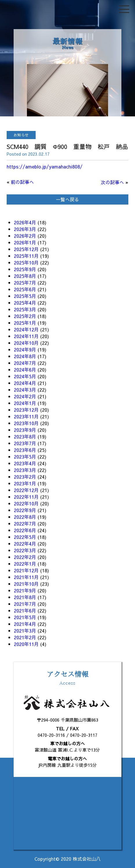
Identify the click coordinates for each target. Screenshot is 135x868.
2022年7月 (25, 523)
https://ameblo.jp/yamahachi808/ (45, 166)
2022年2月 (25, 557)
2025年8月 (25, 276)
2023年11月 (26, 416)
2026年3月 (25, 229)
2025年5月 (25, 296)
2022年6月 (25, 530)
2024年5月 (25, 376)
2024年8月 (25, 356)
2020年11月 (26, 644)
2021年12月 (26, 570)
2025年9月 (25, 269)
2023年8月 (25, 436)
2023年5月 (25, 457)
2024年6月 (25, 370)
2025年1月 (25, 323)
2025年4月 (25, 303)
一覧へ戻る (67, 199)
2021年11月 (26, 577)
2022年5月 (25, 537)
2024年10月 (26, 343)
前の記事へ (22, 182)
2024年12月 (26, 329)
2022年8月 (25, 517)
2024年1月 (25, 403)
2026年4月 (25, 222)
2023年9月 (25, 430)
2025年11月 (26, 256)
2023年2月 (25, 477)
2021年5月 (25, 617)
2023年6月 (25, 450)
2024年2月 (25, 396)
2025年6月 (25, 289)
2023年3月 (25, 470)
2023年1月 (25, 483)
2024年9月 (25, 349)
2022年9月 (25, 510)
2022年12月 (26, 490)
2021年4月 (25, 624)
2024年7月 (25, 363)
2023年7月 (25, 443)
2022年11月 (26, 497)
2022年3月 (25, 550)
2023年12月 (26, 410)
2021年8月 (25, 597)
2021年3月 (25, 631)
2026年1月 (25, 242)
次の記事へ (112, 182)
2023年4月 (25, 463)
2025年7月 (25, 283)
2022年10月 (26, 503)
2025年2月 (25, 316)
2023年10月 (26, 423)
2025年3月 (25, 309)
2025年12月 (26, 249)
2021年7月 (25, 604)
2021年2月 (25, 637)
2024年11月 (26, 336)
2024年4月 (25, 383)
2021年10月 (26, 584)
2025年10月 (26, 262)
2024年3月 (25, 390)
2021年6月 (25, 610)
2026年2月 (25, 236)
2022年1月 (25, 564)
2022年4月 (25, 544)
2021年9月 (25, 590)
